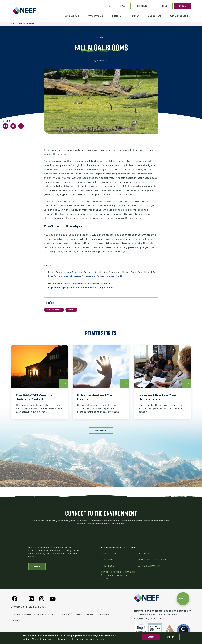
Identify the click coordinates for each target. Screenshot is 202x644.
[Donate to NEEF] (183, 599)
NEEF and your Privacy (85, 614)
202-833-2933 (38, 607)
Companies (108, 560)
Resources (142, 6)
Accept (151, 637)
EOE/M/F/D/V (67, 614)
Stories (163, 6)
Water (71, 310)
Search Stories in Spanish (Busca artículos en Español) (118, 575)
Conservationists (149, 566)
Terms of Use (103, 614)
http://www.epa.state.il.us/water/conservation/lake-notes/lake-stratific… (87, 276)
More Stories (101, 430)
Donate (183, 6)
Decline (170, 637)
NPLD (123, 6)
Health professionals (152, 560)
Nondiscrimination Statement (46, 614)
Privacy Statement (94, 639)
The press (108, 566)
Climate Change (54, 310)
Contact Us (17, 607)
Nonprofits (109, 554)
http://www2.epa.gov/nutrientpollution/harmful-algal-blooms (81, 288)
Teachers (144, 554)
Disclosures (15, 621)
